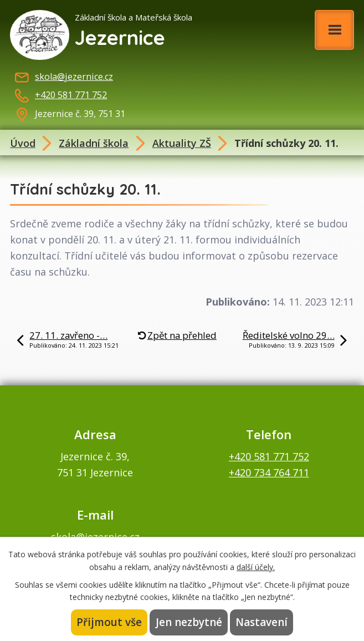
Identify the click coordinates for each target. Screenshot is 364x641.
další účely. (256, 566)
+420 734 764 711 (269, 472)
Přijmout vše (110, 622)
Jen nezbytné (189, 622)
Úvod (23, 143)
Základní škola (94, 143)
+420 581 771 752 (71, 95)
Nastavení (261, 622)
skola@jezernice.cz (74, 77)
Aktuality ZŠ (182, 143)
